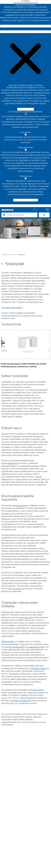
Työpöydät (21, 255)
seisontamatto (26, 617)
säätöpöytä (13, 463)
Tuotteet (4, 255)
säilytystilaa (38, 690)
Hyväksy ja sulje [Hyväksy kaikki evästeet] (26, 26)
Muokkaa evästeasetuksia (26, 32)
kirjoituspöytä (20, 506)
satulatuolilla (18, 647)
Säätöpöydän (8, 642)
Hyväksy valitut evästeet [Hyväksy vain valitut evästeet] (26, 200)
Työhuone (13, 255)
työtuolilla (16, 589)
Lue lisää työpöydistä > (12, 308)
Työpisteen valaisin (38, 668)
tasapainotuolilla (36, 647)
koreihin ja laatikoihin (21, 701)
